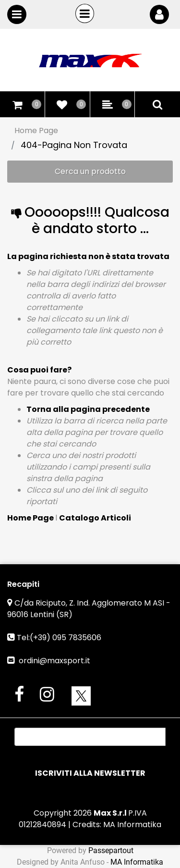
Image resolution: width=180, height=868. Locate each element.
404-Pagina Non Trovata (74, 145)
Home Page (36, 130)
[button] (90, 773)
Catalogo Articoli (95, 518)
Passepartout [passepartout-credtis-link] (111, 850)
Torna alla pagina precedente (88, 409)
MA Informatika (132, 825)
